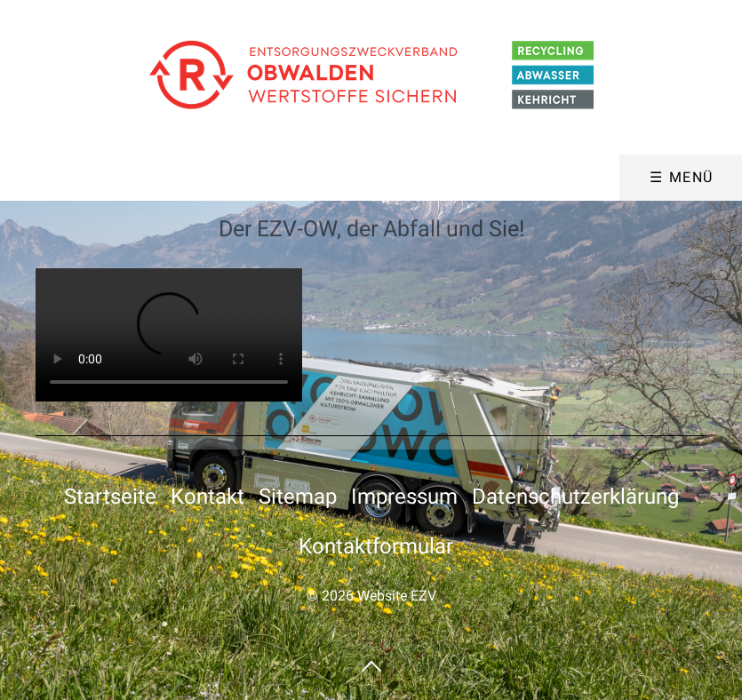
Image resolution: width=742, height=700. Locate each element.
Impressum (404, 497)
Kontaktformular (376, 546)
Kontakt (207, 497)
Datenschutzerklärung (575, 497)
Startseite (110, 497)
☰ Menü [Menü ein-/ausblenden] (682, 177)
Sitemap (298, 497)
